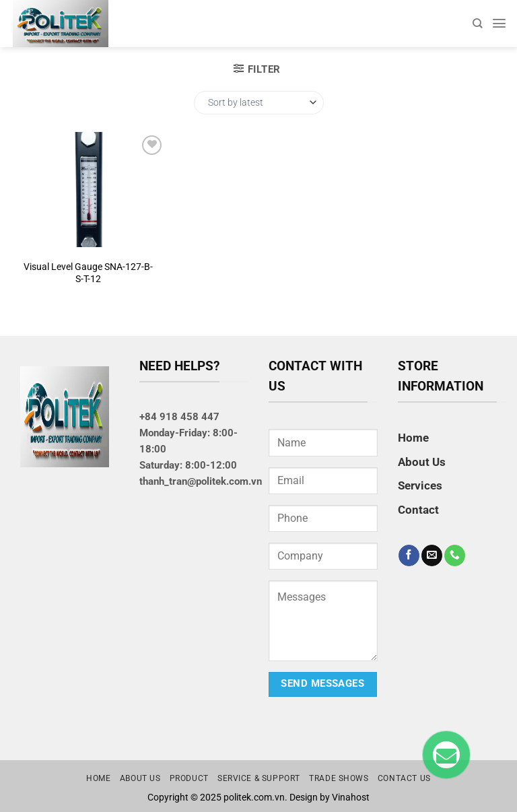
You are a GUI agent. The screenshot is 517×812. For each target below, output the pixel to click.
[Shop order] (259, 103)
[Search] (477, 23)
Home (413, 438)
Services (420, 485)
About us (140, 778)
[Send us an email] (432, 555)
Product (189, 778)
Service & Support (259, 778)
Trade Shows (339, 778)
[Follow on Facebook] (409, 555)
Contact (418, 510)
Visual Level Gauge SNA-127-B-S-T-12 (88, 273)
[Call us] (455, 555)
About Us (422, 462)
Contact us (404, 778)
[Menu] (499, 23)
